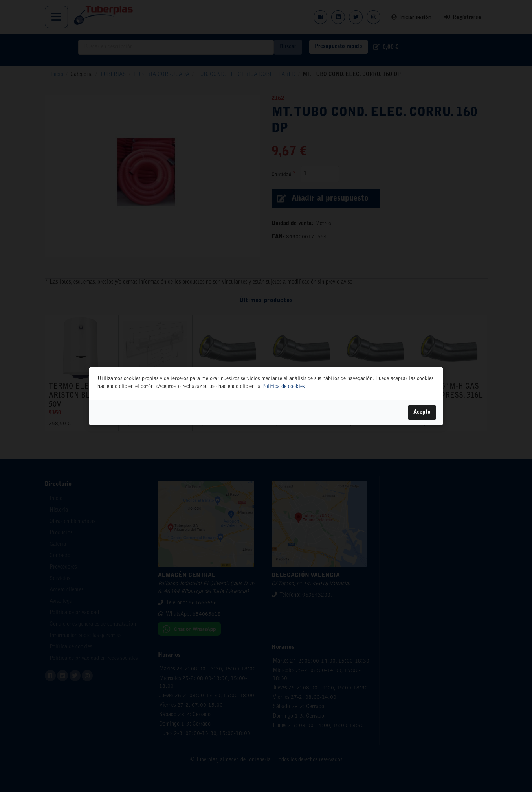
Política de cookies (283, 387)
